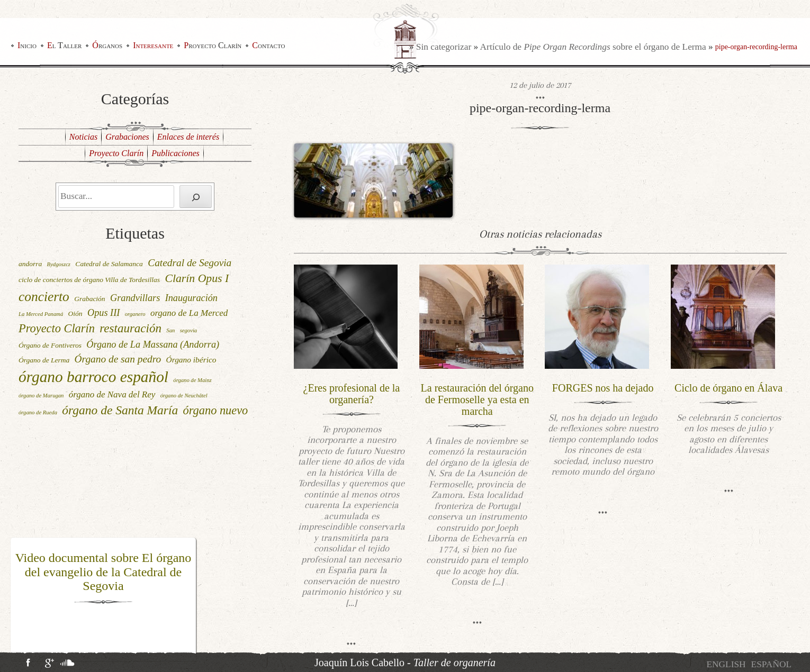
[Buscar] (196, 197)
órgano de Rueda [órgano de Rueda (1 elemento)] (38, 412)
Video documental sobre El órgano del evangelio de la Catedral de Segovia (103, 572)
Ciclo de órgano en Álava (728, 388)
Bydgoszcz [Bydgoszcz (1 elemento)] (59, 264)
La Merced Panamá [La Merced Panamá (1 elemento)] (41, 314)
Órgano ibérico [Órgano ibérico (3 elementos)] (191, 360)
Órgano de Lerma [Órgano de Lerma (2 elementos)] (44, 360)
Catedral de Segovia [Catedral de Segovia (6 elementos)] (190, 263)
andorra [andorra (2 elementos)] (30, 264)
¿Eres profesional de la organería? (352, 394)
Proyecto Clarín (213, 45)
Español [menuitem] (771, 664)
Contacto (268, 45)
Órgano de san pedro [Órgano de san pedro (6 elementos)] (118, 359)
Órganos (107, 45)
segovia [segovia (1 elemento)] (189, 330)
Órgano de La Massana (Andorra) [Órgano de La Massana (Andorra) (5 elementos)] (153, 344)
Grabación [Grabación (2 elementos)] (90, 299)
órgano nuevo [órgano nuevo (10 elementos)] (216, 410)
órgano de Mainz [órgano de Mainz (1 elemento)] (192, 380)
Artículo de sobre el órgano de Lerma (593, 47)
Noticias (83, 137)
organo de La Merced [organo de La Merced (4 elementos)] (189, 313)
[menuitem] (726, 664)
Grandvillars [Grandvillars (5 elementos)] (135, 298)
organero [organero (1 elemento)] (135, 314)
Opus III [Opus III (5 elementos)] (103, 313)
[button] (17, 600)
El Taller (64, 45)
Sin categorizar (444, 47)
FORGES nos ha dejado (603, 388)
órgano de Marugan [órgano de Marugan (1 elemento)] (41, 396)
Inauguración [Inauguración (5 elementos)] (191, 298)
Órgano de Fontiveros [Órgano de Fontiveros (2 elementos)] (50, 345)
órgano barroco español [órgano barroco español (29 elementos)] (93, 377)
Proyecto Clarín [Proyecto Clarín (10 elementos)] (57, 328)
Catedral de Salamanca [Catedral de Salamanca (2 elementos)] (109, 264)
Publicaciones (175, 153)
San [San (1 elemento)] (170, 330)
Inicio (27, 45)
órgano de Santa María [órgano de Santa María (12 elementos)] (120, 410)
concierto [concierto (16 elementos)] (44, 296)
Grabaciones (127, 137)
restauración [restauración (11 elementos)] (130, 328)
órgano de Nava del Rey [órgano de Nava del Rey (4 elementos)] (112, 394)
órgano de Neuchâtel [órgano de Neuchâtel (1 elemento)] (184, 396)
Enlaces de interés (188, 137)
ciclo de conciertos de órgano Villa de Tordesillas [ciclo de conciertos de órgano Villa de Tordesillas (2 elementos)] (89, 280)
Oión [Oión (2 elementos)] (75, 314)
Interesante (153, 45)
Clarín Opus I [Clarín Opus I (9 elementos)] (197, 278)
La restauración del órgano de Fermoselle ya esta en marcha (477, 399)
